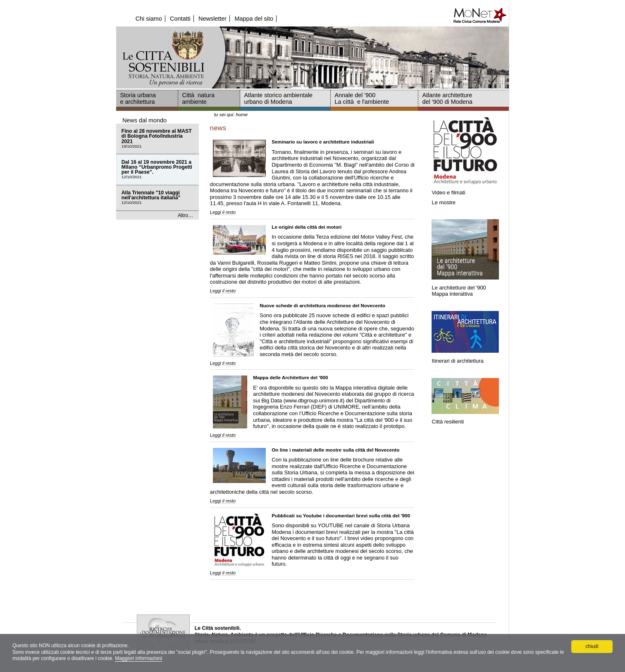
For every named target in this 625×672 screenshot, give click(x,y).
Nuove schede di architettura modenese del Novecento (322, 305)
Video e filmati (448, 193)
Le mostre (444, 202)
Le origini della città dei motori (307, 227)
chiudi (592, 646)
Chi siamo (149, 19)
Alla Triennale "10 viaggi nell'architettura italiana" (157, 198)
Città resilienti (448, 422)
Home (242, 115)
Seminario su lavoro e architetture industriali (323, 142)
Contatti (180, 19)
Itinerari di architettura (458, 361)
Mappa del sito (254, 19)
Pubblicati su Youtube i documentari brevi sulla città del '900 (341, 515)
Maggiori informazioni (138, 658)
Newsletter (212, 19)
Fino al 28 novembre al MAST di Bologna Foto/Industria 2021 (157, 139)
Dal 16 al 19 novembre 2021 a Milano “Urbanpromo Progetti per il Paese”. (157, 170)
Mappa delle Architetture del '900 (290, 377)
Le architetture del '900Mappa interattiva (459, 291)
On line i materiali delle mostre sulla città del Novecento (335, 450)
